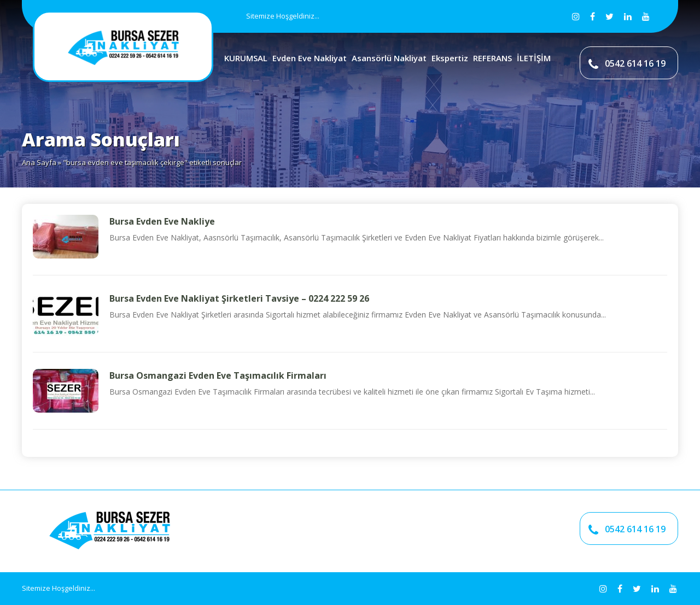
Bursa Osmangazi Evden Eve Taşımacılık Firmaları (218, 375)
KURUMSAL (246, 58)
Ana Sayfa (39, 162)
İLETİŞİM (534, 58)
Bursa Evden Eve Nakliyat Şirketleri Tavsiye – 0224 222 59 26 (239, 298)
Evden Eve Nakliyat (310, 58)
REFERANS (492, 58)
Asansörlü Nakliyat (389, 58)
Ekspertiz (450, 58)
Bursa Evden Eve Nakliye (162, 221)
